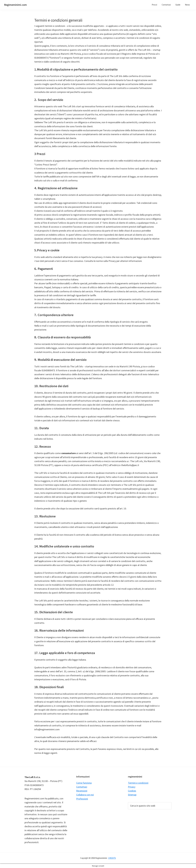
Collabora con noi (85, 795)
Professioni (82, 799)
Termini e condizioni (138, 783)
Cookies (132, 791)
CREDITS (112, 858)
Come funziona (84, 783)
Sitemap (132, 795)
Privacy (132, 787)
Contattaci (82, 787)
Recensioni (82, 791)
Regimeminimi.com (15, 5)
